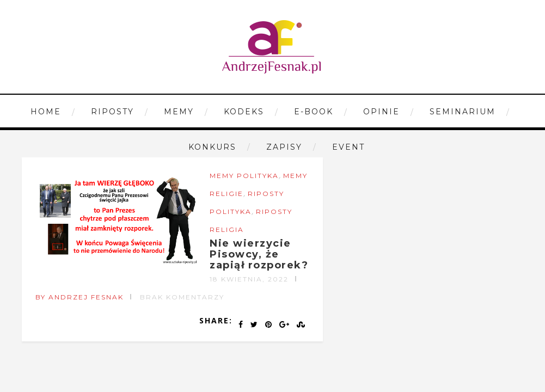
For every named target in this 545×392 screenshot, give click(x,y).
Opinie (381, 112)
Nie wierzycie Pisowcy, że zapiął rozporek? (259, 254)
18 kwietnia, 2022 (249, 279)
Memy (179, 112)
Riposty (112, 112)
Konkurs (212, 147)
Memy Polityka (244, 176)
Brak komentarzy (182, 297)
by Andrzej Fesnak (79, 297)
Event (348, 147)
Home (46, 112)
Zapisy (284, 147)
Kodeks (244, 112)
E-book (314, 112)
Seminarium (463, 112)
